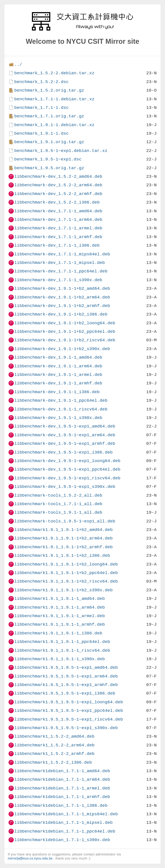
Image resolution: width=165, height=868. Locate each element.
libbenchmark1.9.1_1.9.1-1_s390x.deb (59, 659)
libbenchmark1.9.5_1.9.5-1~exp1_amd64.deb (66, 667)
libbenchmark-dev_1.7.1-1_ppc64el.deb (61, 271)
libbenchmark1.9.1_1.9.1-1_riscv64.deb (62, 650)
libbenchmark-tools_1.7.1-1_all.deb (58, 504)
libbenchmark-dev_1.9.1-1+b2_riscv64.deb (65, 340)
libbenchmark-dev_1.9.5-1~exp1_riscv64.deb (67, 478)
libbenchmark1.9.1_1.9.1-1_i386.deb (58, 633)
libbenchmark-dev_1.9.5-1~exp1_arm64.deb (65, 435)
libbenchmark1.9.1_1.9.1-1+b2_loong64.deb (66, 564)
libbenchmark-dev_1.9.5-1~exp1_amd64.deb (65, 426)
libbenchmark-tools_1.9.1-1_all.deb (58, 512)
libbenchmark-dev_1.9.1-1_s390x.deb (58, 418)
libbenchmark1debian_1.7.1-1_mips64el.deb (66, 814)
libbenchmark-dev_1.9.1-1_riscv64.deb (61, 409)
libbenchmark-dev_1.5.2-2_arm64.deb (58, 185)
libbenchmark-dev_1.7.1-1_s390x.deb (58, 280)
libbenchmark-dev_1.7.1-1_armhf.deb (58, 237)
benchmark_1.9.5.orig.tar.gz (49, 168)
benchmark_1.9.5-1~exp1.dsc (48, 159)
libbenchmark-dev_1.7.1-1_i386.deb (57, 245)
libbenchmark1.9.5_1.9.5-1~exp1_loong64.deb (69, 702)
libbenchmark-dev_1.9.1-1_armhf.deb (58, 383)
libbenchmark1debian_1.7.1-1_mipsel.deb (63, 823)
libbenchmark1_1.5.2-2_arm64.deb (54, 745)
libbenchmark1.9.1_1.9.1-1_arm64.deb (59, 607)
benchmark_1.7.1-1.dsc (41, 108)
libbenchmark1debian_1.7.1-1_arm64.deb (62, 779)
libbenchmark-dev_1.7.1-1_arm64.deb (58, 220)
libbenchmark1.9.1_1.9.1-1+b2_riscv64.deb (66, 581)
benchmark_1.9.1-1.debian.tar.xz (54, 125)
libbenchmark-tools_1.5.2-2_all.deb (58, 495)
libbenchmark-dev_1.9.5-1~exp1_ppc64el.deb (67, 469)
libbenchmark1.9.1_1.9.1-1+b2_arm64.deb (63, 538)
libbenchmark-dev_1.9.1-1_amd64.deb (58, 357)
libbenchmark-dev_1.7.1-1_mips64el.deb (62, 254)
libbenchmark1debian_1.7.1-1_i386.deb (61, 806)
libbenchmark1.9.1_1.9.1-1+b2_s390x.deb (63, 590)
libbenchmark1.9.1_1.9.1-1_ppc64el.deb (62, 642)
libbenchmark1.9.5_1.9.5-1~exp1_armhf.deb (66, 685)
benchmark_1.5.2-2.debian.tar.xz (54, 73)
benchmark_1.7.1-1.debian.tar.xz (54, 99)
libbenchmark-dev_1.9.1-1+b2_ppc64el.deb (65, 332)
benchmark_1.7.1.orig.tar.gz (49, 116)
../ (18, 65)
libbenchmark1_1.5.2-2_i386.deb (53, 762)
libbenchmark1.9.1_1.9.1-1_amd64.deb (59, 599)
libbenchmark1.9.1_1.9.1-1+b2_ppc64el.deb (66, 573)
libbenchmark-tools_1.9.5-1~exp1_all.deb (65, 521)
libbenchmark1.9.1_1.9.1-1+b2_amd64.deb (63, 530)
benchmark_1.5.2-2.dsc (41, 82)
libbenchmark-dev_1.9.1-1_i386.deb (57, 392)
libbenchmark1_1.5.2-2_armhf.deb (54, 754)
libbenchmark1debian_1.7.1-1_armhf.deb (62, 797)
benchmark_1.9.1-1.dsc (41, 133)
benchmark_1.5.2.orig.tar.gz (49, 90)
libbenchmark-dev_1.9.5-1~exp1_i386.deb (63, 452)
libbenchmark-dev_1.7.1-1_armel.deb (58, 228)
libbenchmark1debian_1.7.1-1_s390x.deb (62, 840)
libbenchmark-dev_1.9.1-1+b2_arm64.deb (62, 297)
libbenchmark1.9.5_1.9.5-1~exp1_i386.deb (65, 693)
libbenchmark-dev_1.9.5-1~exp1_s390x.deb (65, 487)
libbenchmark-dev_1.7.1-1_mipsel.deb (59, 263)
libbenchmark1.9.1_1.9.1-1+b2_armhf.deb (63, 547)
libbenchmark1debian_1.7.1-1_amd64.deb (62, 771)
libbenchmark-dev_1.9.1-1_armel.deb (58, 375)
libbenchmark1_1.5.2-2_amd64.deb (54, 736)
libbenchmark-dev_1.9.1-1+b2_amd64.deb (62, 288)
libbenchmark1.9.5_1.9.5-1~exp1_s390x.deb (66, 728)
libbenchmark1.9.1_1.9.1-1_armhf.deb (59, 624)
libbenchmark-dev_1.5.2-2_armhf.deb (58, 194)
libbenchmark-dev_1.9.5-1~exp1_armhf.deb (65, 444)
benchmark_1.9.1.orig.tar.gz (49, 142)
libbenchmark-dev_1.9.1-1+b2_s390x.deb (62, 349)
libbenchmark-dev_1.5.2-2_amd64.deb (58, 176)
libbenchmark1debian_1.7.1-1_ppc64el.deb (65, 831)
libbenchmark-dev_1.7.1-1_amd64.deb (58, 211)
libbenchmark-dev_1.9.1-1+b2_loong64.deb (65, 323)
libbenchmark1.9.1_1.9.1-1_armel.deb (59, 616)
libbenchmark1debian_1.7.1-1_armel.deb (62, 788)
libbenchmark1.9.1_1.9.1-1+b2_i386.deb (62, 556)
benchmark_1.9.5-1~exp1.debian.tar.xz (61, 151)
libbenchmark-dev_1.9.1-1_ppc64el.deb (61, 400)
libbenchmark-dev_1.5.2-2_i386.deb (57, 202)
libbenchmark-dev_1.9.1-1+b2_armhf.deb (62, 306)
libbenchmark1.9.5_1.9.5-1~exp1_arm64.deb (66, 676)
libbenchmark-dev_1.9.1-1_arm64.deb (58, 366)
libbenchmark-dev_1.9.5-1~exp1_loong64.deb (67, 461)
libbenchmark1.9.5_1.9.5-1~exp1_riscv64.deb (69, 719)
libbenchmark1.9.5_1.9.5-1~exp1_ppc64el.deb (69, 711)
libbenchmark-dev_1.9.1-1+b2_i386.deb (61, 314)
